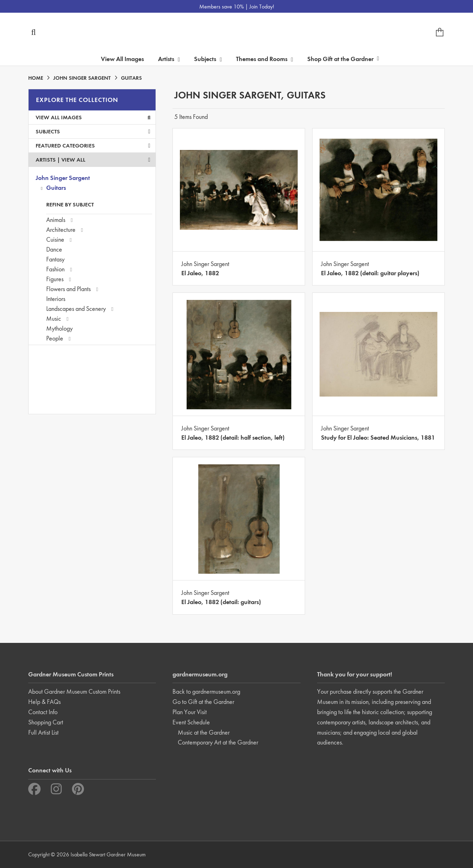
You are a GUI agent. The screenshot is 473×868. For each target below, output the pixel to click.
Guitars (56, 188)
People (55, 338)
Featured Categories (93, 146)
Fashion (55, 269)
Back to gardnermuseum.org (206, 691)
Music (54, 318)
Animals (56, 220)
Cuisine (55, 239)
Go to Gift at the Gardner (203, 702)
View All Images (122, 59)
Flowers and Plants (68, 289)
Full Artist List (43, 732)
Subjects (93, 131)
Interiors (56, 299)
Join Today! (262, 7)
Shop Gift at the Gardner (343, 59)
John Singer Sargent (63, 178)
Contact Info (43, 712)
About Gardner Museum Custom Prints (74, 691)
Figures (55, 279)
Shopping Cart (46, 722)
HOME (36, 78)
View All (73, 160)
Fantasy (55, 259)
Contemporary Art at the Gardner (218, 742)
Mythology (59, 328)
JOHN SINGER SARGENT (82, 78)
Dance (54, 249)
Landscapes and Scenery (76, 309)
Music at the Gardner (204, 732)
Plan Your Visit (190, 712)
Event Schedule (191, 722)
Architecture (61, 230)
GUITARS (131, 78)
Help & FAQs (44, 702)
